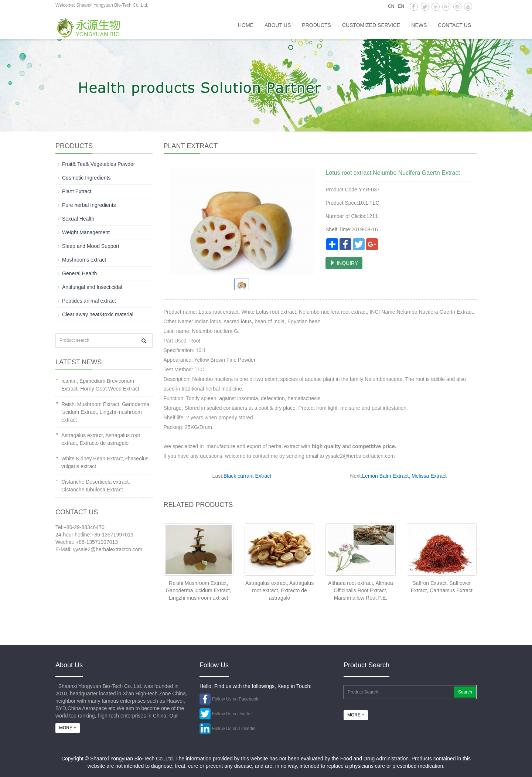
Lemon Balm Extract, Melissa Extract (404, 476)
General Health (79, 273)
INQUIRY (344, 263)
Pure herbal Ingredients (89, 205)
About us (278, 25)
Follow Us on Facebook (235, 699)
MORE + (68, 728)
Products (316, 25)
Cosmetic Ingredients (86, 178)
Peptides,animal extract (89, 301)
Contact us (454, 25)
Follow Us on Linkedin (234, 729)
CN (391, 6)
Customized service (371, 25)
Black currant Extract (247, 476)
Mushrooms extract (84, 260)
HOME (246, 25)
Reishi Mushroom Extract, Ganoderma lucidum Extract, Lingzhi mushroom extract (198, 590)
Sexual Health (78, 219)
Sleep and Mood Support (91, 246)
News (419, 25)
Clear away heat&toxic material (98, 314)
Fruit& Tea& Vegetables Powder (98, 164)
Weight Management (86, 232)
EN (401, 6)
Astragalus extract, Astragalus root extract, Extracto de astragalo (279, 590)
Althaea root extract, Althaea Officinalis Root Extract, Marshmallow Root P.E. (361, 590)
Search (465, 692)
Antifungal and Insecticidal (92, 287)
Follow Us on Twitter (232, 714)
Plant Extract (77, 191)
